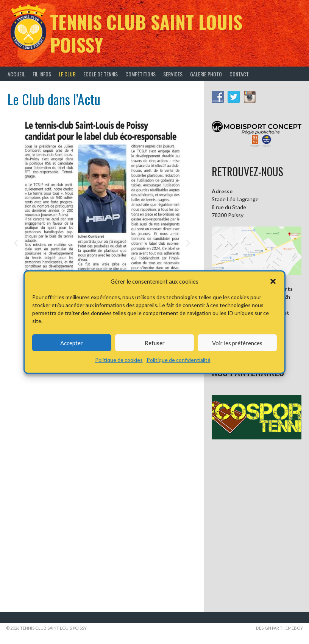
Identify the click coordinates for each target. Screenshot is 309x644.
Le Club (67, 74)
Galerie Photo (206, 74)
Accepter (72, 343)
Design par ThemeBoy (279, 628)
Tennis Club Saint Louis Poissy (146, 33)
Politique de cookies (119, 360)
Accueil (16, 74)
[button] (273, 281)
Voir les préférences (237, 343)
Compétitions (140, 74)
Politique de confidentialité (179, 360)
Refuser (155, 343)
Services (173, 74)
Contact (239, 74)
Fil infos (42, 74)
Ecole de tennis (101, 74)
